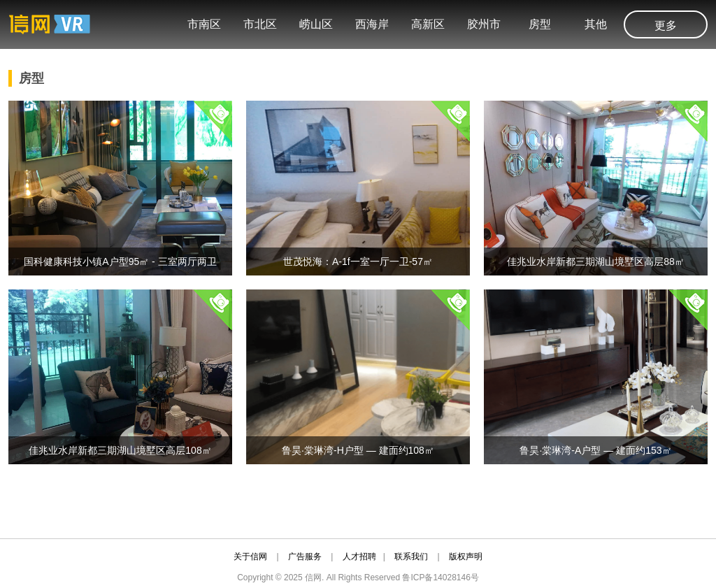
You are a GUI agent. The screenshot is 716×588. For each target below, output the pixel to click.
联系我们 (411, 557)
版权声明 (466, 557)
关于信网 (250, 557)
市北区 (260, 24)
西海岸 (372, 24)
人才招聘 (359, 557)
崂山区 (316, 24)
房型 (540, 24)
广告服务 (305, 557)
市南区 (204, 24)
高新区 (428, 24)
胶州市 (484, 24)
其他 (596, 24)
